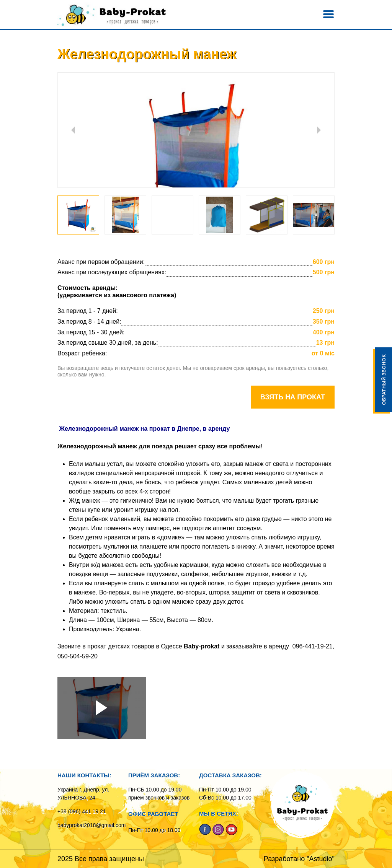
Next (319, 130)
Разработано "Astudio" (299, 859)
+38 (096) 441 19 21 (82, 811)
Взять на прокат (293, 397)
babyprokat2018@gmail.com (91, 825)
